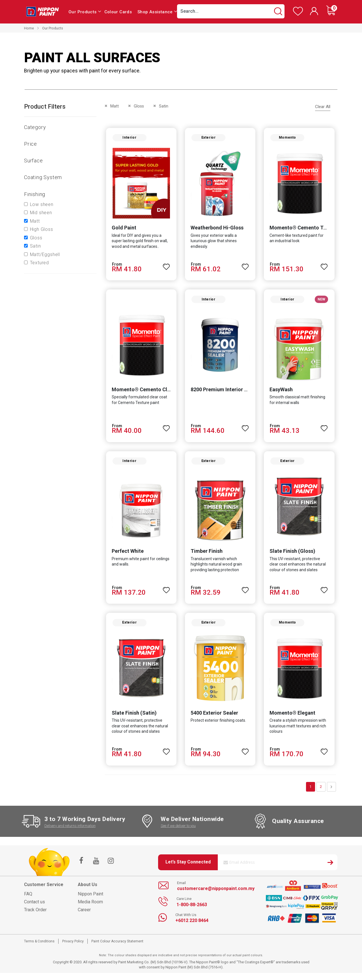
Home (29, 28)
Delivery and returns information (70, 832)
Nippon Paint (90, 901)
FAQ (28, 901)
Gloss (36, 238)
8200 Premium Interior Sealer (224, 393)
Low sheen (42, 204)
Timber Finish (206, 556)
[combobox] (231, 11)
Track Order (35, 916)
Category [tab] (35, 127)
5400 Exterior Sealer (214, 720)
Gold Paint (122, 229)
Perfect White (126, 556)
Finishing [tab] (35, 194)
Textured (39, 263)
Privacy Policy (73, 948)
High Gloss (42, 229)
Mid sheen (41, 213)
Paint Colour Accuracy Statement (117, 948)
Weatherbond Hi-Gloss (216, 229)
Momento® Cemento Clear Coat (147, 393)
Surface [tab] (34, 161)
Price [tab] (31, 144)
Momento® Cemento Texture (305, 229)
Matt (35, 221)
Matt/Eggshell (45, 254)
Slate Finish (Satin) (132, 720)
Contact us (35, 909)
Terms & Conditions (39, 948)
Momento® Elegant (293, 720)
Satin (35, 246)
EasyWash (282, 393)
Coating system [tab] (43, 177)
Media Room (90, 909)
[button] (166, 266)
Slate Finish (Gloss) (293, 556)
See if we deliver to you (178, 832)
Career (84, 916)
